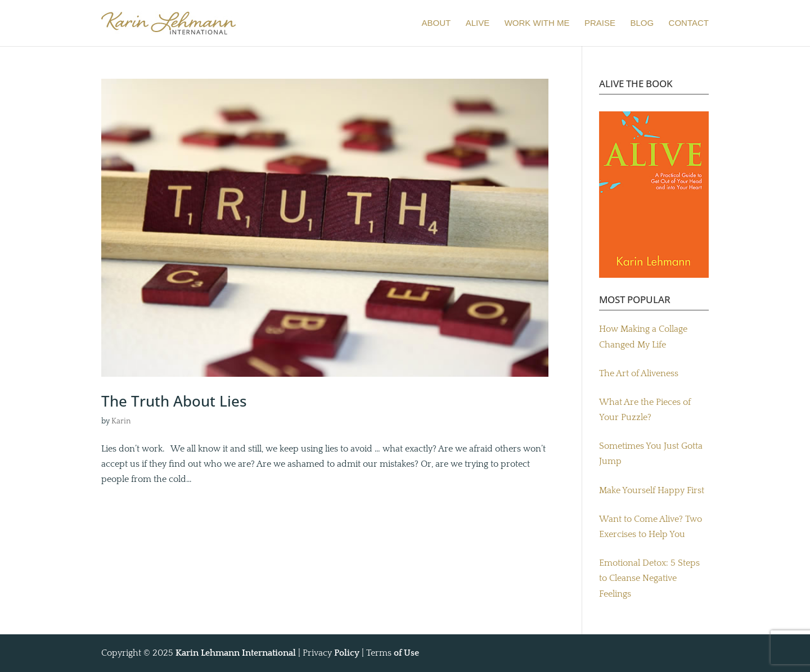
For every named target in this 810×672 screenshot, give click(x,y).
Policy (347, 653)
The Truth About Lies (174, 401)
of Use (406, 653)
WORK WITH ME (537, 23)
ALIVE (478, 23)
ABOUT (436, 23)
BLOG (642, 23)
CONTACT (689, 23)
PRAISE (600, 23)
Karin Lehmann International (236, 653)
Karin (121, 421)
